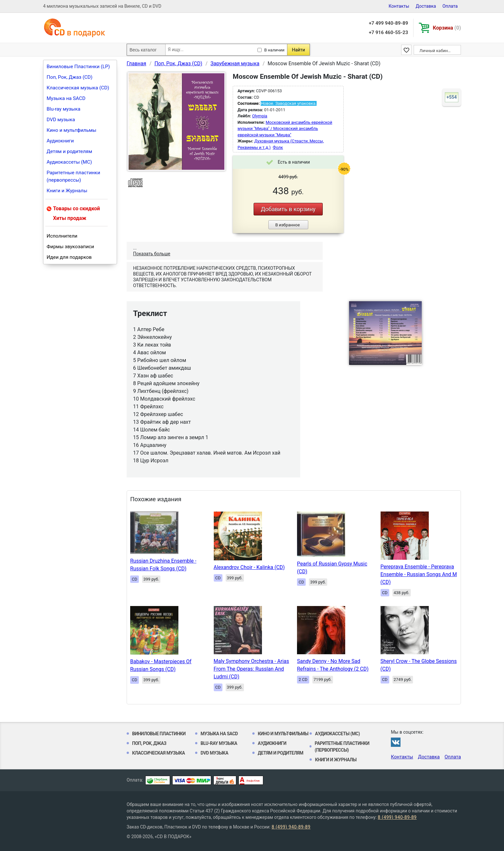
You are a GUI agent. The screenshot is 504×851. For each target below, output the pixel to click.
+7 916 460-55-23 (388, 32)
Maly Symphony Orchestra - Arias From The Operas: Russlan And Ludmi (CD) (252, 669)
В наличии (274, 50)
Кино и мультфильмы (72, 130)
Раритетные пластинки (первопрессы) (73, 176)
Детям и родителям (69, 151)
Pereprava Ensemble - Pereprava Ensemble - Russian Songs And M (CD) (419, 574)
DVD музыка (61, 120)
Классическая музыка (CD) (78, 88)
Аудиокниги (60, 141)
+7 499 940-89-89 (388, 23)
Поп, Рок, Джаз (149, 743)
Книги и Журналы (67, 191)
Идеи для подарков (69, 257)
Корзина (447, 28)
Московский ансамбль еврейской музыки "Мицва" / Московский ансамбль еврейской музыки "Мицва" (285, 129)
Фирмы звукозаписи (70, 247)
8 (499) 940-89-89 (397, 817)
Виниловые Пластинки (159, 734)
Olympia (260, 116)
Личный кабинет (436, 51)
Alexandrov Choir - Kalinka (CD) (249, 567)
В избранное (287, 225)
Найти (298, 50)
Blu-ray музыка (63, 109)
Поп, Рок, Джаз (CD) (70, 77)
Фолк (278, 147)
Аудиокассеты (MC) (69, 162)
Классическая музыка (158, 753)
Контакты (399, 6)
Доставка (426, 6)
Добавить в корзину (288, 209)
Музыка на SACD (66, 98)
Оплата (450, 6)
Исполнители (62, 236)
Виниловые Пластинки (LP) (78, 67)
